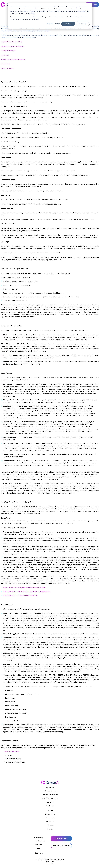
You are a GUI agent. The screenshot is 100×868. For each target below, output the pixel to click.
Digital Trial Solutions (50, 799)
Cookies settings (54, 24)
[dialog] (50, 16)
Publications (50, 818)
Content (50, 825)
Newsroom (50, 822)
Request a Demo (61, 846)
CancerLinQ (50, 802)
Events (50, 829)
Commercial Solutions (50, 795)
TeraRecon (50, 806)
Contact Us (61, 839)
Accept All (68, 24)
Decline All (83, 24)
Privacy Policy (50, 862)
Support (39, 853)
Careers (39, 848)
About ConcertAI (39, 841)
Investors (39, 845)
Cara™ (50, 811)
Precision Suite (50, 791)
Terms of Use (50, 864)
